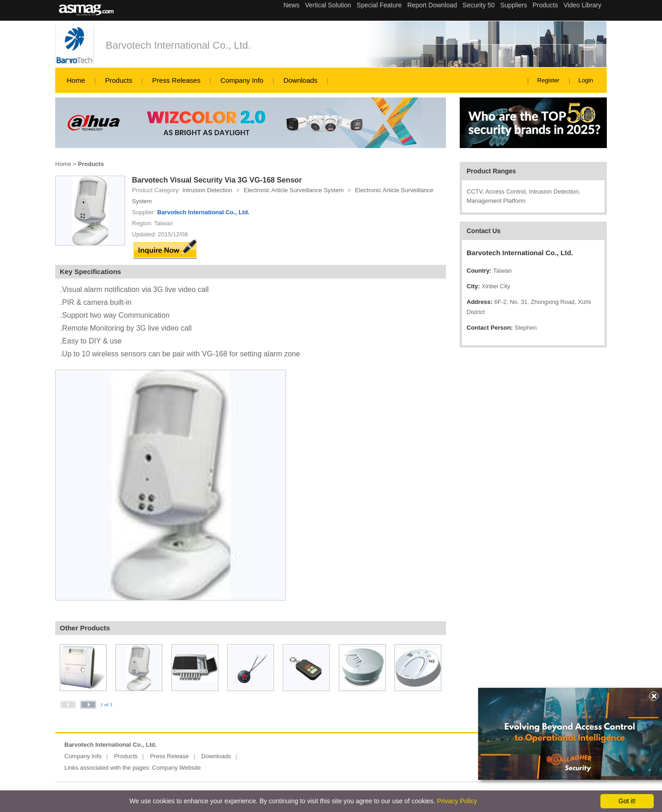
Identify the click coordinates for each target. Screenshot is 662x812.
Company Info (242, 80)
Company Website (177, 768)
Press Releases (176, 80)
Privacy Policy (457, 801)
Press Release (169, 756)
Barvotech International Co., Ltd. (178, 45)
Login (586, 80)
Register (548, 80)
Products (118, 80)
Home (76, 80)
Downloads (300, 80)
